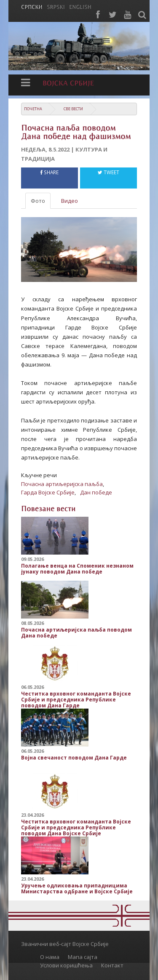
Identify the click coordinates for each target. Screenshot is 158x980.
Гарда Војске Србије (48, 492)
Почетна (33, 109)
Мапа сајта (83, 957)
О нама (50, 957)
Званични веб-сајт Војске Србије (65, 944)
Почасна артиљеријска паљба (62, 484)
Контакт (112, 965)
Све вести (73, 109)
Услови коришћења (66, 965)
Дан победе (96, 492)
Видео (70, 201)
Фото (38, 201)
